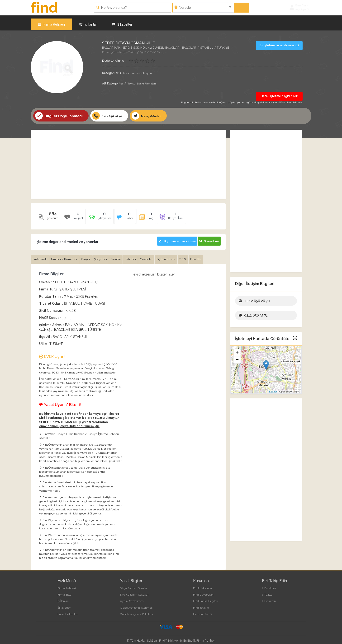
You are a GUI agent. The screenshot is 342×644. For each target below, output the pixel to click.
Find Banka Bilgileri (206, 598)
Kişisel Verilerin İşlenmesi (137, 604)
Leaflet (273, 389)
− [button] (237, 357)
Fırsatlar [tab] (120, 256)
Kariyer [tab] (88, 256)
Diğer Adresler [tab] (173, 256)
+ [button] (237, 350)
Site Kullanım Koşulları (135, 591)
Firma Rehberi (51, 21)
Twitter (268, 591)
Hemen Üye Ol (203, 611)
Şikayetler (122, 21)
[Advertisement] (128, 162)
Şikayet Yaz (209, 238)
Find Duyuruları (203, 591)
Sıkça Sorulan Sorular (133, 585)
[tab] (103, 215)
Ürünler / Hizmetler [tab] (66, 256)
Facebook (269, 585)
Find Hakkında (202, 585)
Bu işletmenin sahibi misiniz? (280, 42)
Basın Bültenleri (68, 611)
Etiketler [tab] (204, 256)
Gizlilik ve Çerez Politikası (137, 611)
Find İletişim (201, 604)
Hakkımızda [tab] (40, 256)
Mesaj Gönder (152, 113)
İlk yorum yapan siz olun (174, 238)
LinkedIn (269, 598)
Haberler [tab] (135, 256)
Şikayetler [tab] (104, 256)
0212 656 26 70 (109, 113)
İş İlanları (88, 21)
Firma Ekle (64, 591)
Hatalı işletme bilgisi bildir (279, 93)
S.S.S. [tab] (190, 256)
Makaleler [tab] (152, 256)
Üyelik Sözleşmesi (132, 598)
